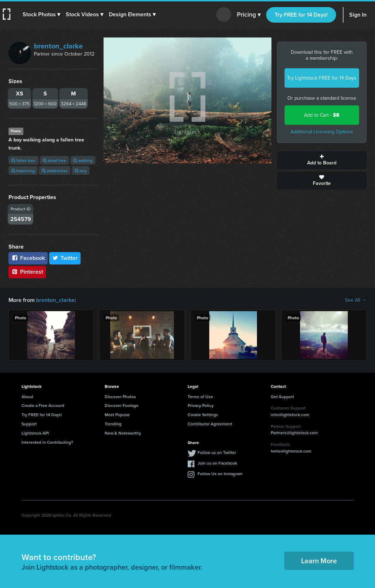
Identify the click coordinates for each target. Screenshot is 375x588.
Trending (113, 424)
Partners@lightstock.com (294, 433)
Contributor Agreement (210, 424)
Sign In (358, 15)
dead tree (54, 160)
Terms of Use (200, 397)
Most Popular (117, 415)
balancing (23, 171)
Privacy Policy (201, 405)
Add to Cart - (322, 115)
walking (83, 160)
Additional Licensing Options (322, 132)
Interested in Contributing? (47, 442)
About (27, 397)
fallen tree (24, 160)
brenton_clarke (58, 46)
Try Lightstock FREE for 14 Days (322, 78)
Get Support (282, 397)
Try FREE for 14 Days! (301, 15)
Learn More (319, 561)
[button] (41, 14)
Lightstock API (35, 433)
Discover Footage (122, 405)
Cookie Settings (203, 415)
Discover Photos (120, 397)
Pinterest (27, 272)
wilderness (55, 171)
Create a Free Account (43, 405)
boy (81, 171)
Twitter (65, 258)
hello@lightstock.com (291, 451)
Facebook (28, 258)
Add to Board (322, 160)
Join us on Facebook (217, 463)
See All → (356, 300)
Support (29, 424)
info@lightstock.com (290, 415)
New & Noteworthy (123, 433)
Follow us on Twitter (217, 452)
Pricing (249, 15)
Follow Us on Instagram (220, 474)
